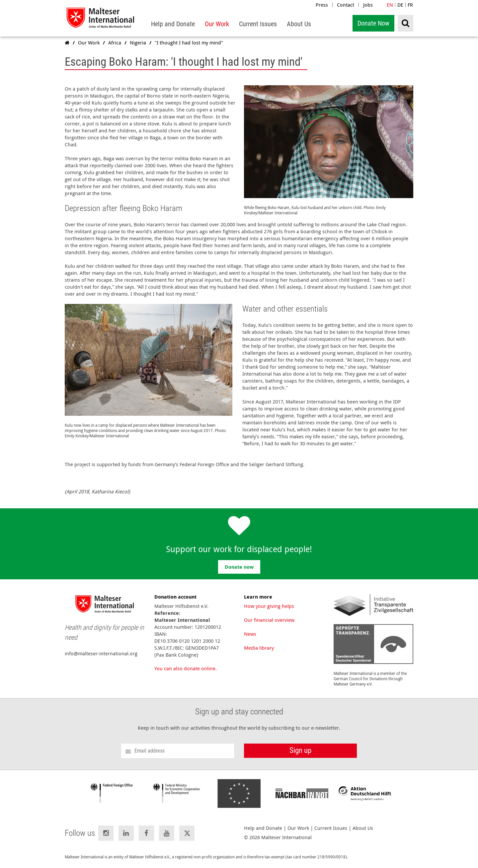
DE (400, 5)
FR (410, 5)
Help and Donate (263, 828)
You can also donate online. (186, 668)
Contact (346, 5)
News (250, 634)
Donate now (239, 567)
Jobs (368, 5)
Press (322, 5)
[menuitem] (173, 24)
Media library (259, 648)
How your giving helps (269, 606)
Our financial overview (269, 620)
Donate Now (373, 23)
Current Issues (331, 828)
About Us (363, 828)
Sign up (300, 750)
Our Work (298, 828)
